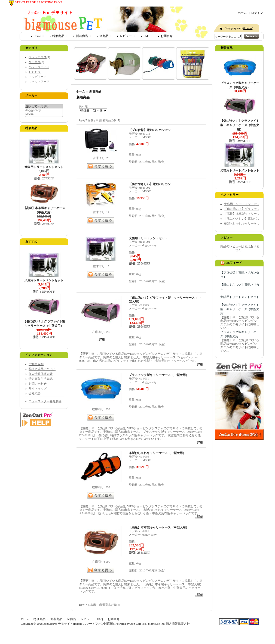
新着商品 (82, 36)
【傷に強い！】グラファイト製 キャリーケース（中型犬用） (240, 309)
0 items (248, 28)
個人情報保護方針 (41, 374)
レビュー (126, 36)
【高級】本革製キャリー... (241, 214)
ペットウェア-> (39, 67)
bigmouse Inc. (157, 624)
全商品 (104, 36)
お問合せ (167, 36)
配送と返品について (42, 369)
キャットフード (39, 82)
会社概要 (35, 393)
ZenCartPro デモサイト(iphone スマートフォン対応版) (79, 624)
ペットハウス (38, 57)
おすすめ (31, 241)
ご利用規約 (36, 364)
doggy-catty (44, 110)
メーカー (31, 95)
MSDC (44, 114)
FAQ (146, 36)
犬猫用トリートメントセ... (241, 204)
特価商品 (58, 36)
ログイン (257, 13)
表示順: (84, 106)
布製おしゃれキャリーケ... (241, 223)
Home (37, 36)
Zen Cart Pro (138, 624)
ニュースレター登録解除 (45, 401)
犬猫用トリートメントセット (240, 297)
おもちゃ (35, 72)
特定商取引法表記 (41, 379)
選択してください (44, 106)
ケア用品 (35, 62)
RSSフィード (231, 263)
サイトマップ (38, 388)
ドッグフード (38, 77)
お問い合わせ (38, 384)
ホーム (242, 13)
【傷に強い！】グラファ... (241, 209)
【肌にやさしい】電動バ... (241, 219)
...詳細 (101, 339)
